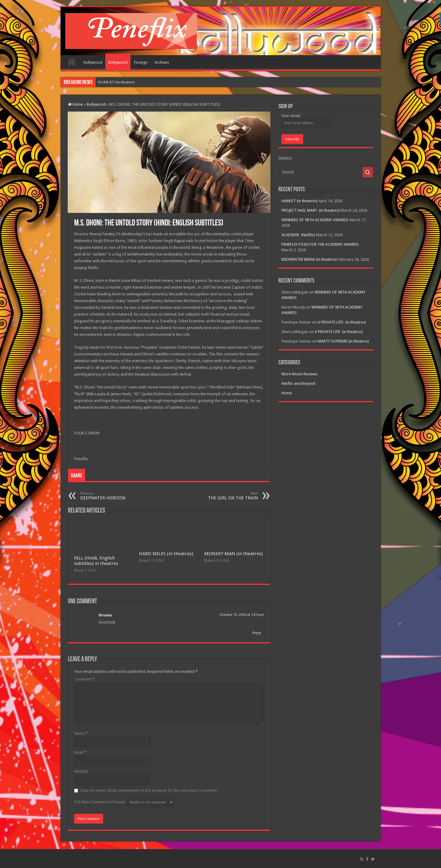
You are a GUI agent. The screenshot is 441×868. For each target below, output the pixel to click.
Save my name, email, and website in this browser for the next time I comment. (149, 790)
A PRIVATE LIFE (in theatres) (342, 322)
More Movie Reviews (300, 374)
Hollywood (93, 62)
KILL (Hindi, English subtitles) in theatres (96, 561)
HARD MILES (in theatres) (166, 554)
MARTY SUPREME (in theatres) (343, 341)
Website (81, 771)
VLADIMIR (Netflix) (298, 235)
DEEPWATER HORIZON (112, 496)
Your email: (291, 116)
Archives (162, 62)
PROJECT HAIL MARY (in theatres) (311, 210)
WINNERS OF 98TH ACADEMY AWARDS (315, 220)
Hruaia (105, 615)
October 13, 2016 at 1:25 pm (242, 615)
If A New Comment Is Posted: (124, 802)
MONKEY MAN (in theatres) (234, 554)
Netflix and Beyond (298, 383)
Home (72, 62)
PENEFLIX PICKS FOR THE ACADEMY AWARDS (320, 244)
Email (80, 752)
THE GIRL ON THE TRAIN (226, 496)
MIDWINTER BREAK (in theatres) (309, 259)
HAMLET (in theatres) (116, 82)
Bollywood (118, 62)
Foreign (141, 62)
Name (81, 733)
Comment (84, 679)
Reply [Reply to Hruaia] (257, 633)
